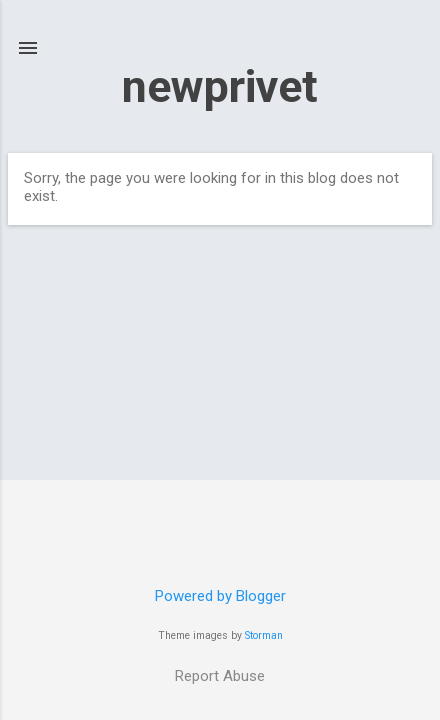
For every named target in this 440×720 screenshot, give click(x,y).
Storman (264, 635)
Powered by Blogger (220, 596)
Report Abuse (220, 676)
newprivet (220, 86)
